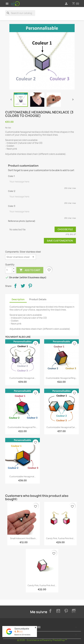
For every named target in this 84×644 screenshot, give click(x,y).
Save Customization (60, 241)
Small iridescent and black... (24, 538)
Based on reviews (22, 635)
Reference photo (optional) (22, 221)
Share (15, 286)
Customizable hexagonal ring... (61, 378)
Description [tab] (18, 299)
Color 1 (11, 176)
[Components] (21, 257)
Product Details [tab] (38, 299)
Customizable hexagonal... (23, 378)
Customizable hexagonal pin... (23, 427)
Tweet (23, 286)
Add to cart (30, 270)
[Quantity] (9, 270)
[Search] (20, 13)
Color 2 (12, 191)
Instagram (73, 610)
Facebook (50, 610)
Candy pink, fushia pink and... (60, 538)
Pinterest (30, 286)
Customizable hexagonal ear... (61, 427)
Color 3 (12, 206)
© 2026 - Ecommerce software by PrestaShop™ (42, 640)
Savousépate (22, 629)
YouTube (58, 610)
